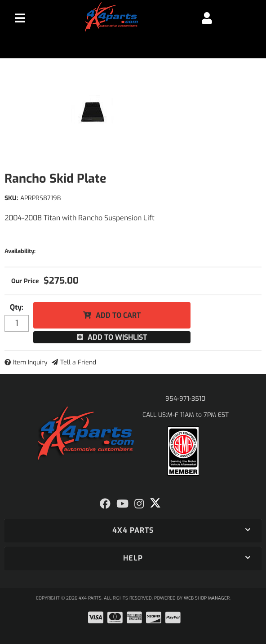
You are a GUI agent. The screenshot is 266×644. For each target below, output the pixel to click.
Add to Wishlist (117, 337)
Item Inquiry (30, 362)
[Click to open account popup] (207, 18)
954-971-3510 (185, 399)
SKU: (11, 198)
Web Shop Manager (207, 598)
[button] (133, 530)
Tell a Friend (78, 362)
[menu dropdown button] (20, 18)
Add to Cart (118, 315)
